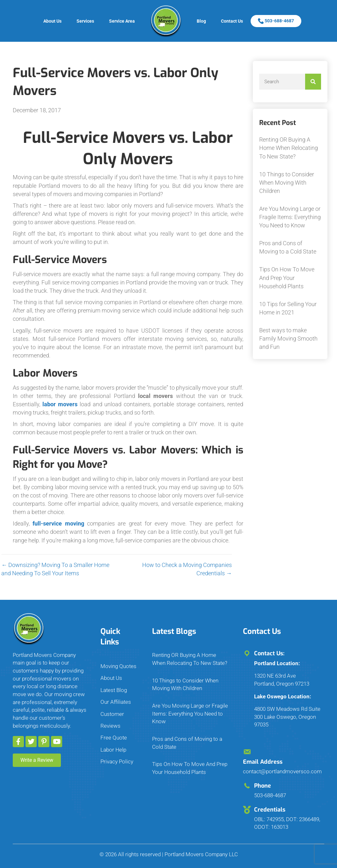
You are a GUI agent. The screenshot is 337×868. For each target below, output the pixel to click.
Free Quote (114, 738)
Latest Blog (114, 690)
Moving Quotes (118, 666)
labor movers (60, 404)
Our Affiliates (116, 702)
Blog (201, 21)
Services (85, 21)
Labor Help (113, 750)
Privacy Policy (117, 761)
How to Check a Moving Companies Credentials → (126, 569)
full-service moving (58, 523)
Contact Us (232, 21)
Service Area (122, 21)
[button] (18, 742)
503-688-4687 (276, 21)
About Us (52, 21)
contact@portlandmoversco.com (282, 771)
